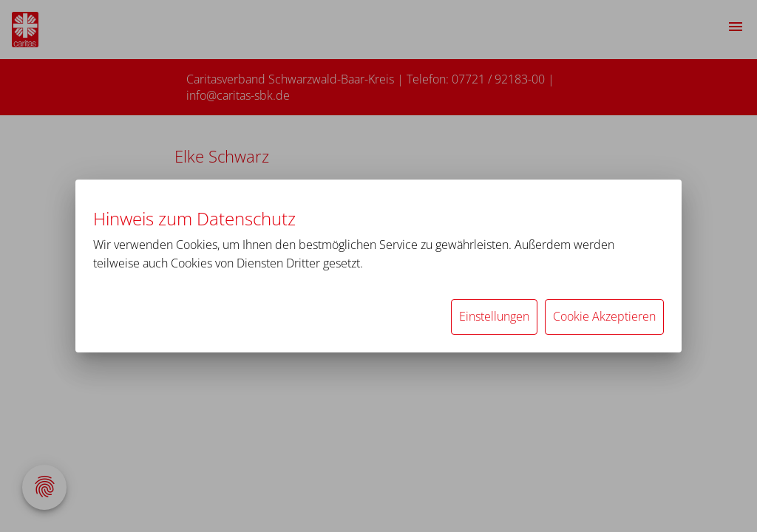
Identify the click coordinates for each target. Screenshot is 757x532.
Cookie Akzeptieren (604, 316)
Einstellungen (494, 316)
